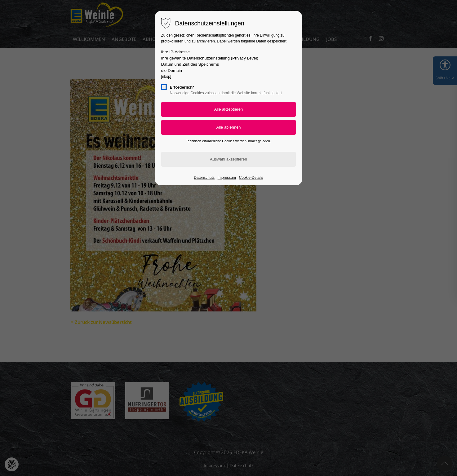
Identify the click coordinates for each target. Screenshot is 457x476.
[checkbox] (164, 87)
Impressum (227, 178)
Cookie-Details (251, 178)
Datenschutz (204, 178)
